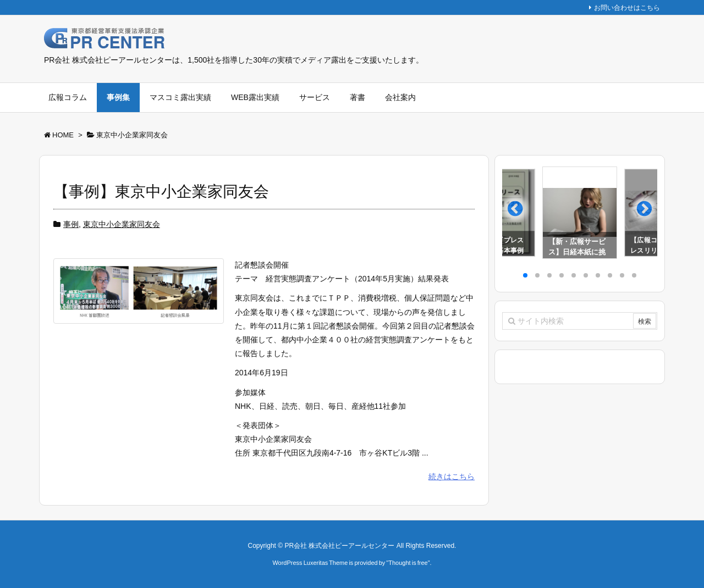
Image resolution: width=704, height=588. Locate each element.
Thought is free (408, 563)
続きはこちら (452, 476)
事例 (71, 224)
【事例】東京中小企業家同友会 (161, 192)
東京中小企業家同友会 (122, 224)
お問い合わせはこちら (627, 8)
